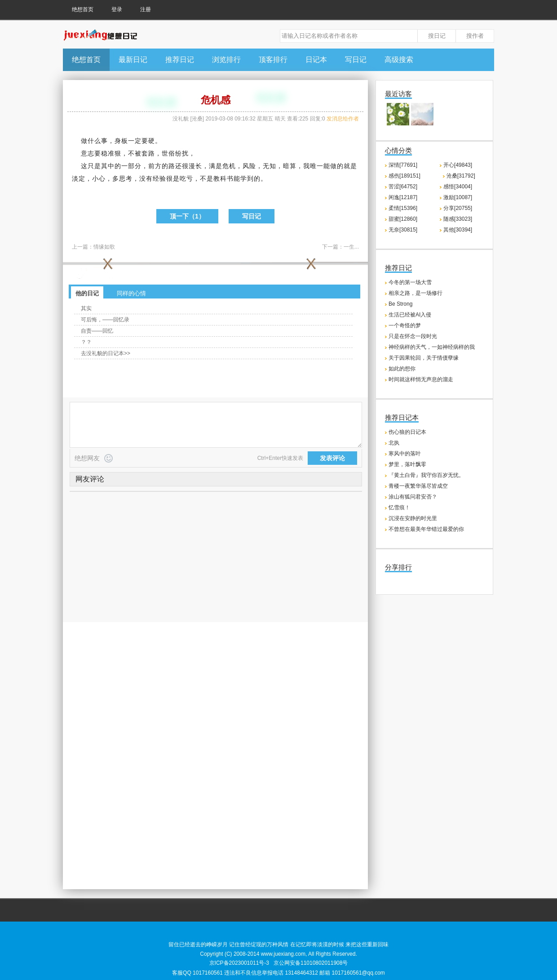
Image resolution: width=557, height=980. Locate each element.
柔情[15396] (403, 208)
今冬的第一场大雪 (410, 282)
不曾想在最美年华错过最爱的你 (426, 529)
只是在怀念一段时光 (413, 336)
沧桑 (197, 119)
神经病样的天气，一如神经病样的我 (432, 347)
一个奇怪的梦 (405, 325)
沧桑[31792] (461, 176)
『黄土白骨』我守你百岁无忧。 (426, 475)
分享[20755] (458, 208)
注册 (146, 9)
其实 (86, 308)
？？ (86, 342)
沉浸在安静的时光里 (413, 518)
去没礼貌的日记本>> (106, 353)
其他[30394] (458, 230)
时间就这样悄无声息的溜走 (421, 379)
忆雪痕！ (399, 508)
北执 (394, 443)
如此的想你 (402, 369)
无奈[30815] (403, 230)
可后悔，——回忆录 (105, 320)
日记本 (316, 60)
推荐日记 (180, 60)
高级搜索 (399, 60)
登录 (117, 9)
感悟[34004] (458, 187)
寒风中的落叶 (405, 454)
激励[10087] (458, 197)
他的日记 (87, 293)
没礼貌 (181, 119)
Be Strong (400, 304)
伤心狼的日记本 (407, 432)
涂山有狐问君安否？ (413, 497)
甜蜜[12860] (403, 219)
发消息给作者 (343, 119)
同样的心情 (131, 293)
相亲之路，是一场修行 (416, 293)
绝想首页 (83, 9)
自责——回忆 (97, 331)
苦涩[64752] (403, 187)
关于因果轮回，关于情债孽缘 (424, 358)
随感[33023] (458, 219)
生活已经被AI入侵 (410, 315)
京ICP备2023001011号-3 (239, 963)
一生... (351, 247)
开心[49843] (458, 165)
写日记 (356, 60)
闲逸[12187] (403, 197)
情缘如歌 (104, 247)
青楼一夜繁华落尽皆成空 (418, 486)
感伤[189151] (404, 176)
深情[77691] (403, 165)
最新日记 (133, 60)
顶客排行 (273, 60)
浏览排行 (226, 60)
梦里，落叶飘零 (407, 464)
